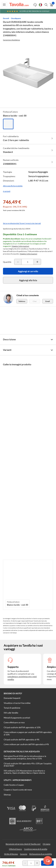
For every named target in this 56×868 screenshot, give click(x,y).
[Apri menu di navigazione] (4, 4)
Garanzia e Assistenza (11, 40)
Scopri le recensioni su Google (28, 11)
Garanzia (24, 854)
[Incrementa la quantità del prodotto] (37, 262)
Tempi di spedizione (12, 708)
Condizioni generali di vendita (36, 849)
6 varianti (7, 191)
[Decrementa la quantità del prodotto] (18, 262)
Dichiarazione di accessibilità (41, 854)
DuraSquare (16, 18)
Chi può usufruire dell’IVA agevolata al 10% (22, 727)
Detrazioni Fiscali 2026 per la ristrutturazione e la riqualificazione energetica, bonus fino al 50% (25, 757)
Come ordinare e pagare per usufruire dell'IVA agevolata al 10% (28, 733)
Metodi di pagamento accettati (17, 718)
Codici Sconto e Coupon (14, 785)
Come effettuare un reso (14, 722)
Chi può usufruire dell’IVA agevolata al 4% (22, 740)
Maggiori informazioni (20, 246)
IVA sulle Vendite (11, 713)
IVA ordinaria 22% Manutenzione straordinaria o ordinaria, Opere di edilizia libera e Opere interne (24, 772)
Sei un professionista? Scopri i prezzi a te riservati (22, 223)
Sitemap (7, 795)
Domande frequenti (12, 698)
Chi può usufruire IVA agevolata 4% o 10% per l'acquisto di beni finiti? (28, 765)
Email (48, 301)
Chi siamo (47, 844)
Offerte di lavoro (15, 849)
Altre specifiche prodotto (13, 186)
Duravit (6, 18)
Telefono (22, 301)
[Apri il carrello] (51, 5)
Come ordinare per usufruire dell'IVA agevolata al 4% (26, 744)
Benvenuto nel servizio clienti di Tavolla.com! (23, 844)
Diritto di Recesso (11, 854)
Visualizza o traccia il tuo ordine (17, 703)
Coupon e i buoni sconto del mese (18, 790)
